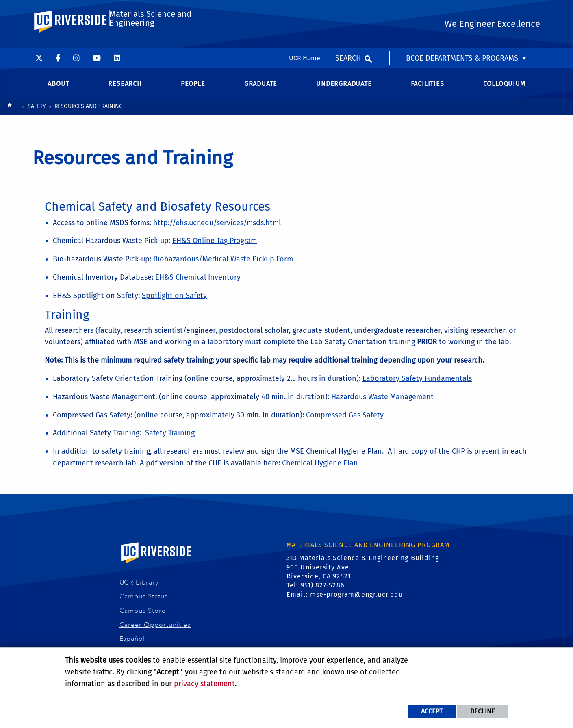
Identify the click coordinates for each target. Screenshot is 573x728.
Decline (483, 711)
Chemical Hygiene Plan (320, 469)
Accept (432, 711)
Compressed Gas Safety (345, 421)
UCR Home (305, 10)
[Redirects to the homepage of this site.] (10, 113)
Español (133, 644)
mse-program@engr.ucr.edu (356, 600)
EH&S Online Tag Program (215, 246)
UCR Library (140, 588)
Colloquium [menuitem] (504, 89)
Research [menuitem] (125, 89)
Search (348, 10)
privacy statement (204, 684)
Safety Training (170, 439)
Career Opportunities (155, 630)
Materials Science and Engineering (150, 43)
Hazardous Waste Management (382, 402)
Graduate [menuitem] (261, 89)
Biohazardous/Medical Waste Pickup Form (223, 265)
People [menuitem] (193, 89)
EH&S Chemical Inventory (198, 283)
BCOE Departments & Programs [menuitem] (462, 10)
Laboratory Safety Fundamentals (417, 384)
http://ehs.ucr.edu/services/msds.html (217, 228)
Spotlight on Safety (174, 301)
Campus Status (144, 602)
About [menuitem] (58, 89)
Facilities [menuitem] (428, 89)
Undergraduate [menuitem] (344, 89)
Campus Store (143, 616)
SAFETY (37, 112)
